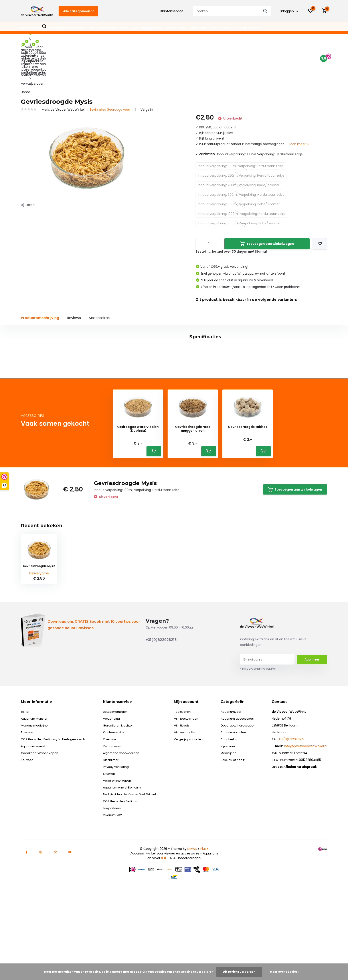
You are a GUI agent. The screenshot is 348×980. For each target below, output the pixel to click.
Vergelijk (144, 68)
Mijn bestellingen (188, 783)
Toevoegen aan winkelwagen (267, 202)
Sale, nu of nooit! (248, 28)
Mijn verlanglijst (187, 797)
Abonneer (312, 724)
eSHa (25, 776)
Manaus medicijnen (36, 790)
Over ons (112, 804)
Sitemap (112, 838)
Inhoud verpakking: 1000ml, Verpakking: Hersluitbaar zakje (242, 172)
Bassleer (27, 797)
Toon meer (299, 102)
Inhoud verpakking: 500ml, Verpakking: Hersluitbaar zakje (241, 153)
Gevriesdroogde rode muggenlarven (193, 494)
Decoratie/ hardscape (109, 28)
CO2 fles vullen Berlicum (124, 866)
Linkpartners (114, 873)
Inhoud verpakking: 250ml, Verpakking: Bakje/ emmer (239, 143)
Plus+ (204, 914)
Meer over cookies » (285, 972)
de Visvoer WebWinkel (68, 68)
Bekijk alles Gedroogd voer (110, 68)
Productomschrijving (40, 276)
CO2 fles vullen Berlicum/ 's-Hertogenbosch (55, 804)
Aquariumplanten (147, 28)
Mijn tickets (184, 790)
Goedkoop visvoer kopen (40, 818)
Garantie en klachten (121, 790)
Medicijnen (220, 28)
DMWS (192, 914)
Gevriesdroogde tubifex (248, 492)
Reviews (74, 276)
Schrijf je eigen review (302, 404)
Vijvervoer (198, 28)
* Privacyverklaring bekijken (258, 734)
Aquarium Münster (35, 783)
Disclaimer (113, 825)
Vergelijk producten (190, 804)
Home (26, 50)
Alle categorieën (78, 11)
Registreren (184, 776)
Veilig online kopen (119, 845)
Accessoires (99, 276)
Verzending (114, 783)
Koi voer (27, 825)
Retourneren (115, 811)
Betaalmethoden (118, 776)
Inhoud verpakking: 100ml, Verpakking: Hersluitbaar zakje (241, 124)
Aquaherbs (176, 28)
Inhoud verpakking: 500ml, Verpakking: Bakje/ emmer (239, 162)
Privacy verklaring (118, 832)
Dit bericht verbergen (239, 972)
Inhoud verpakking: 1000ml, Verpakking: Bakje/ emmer (239, 181)
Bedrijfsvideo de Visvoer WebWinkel (132, 859)
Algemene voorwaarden (124, 818)
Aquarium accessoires (68, 28)
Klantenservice (172, 11)
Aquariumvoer (33, 28)
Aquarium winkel (34, 811)
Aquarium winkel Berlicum (125, 852)
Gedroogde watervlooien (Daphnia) (138, 494)
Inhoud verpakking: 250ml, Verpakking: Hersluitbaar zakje (241, 134)
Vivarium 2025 (116, 880)
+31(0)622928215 (161, 705)
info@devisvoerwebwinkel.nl (306, 811)
